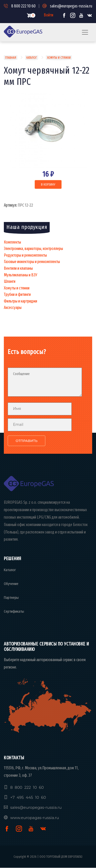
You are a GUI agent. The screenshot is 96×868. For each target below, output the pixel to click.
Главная (11, 58)
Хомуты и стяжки (17, 288)
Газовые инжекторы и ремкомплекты (32, 262)
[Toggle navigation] (85, 32)
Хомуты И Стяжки (59, 58)
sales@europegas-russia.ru (67, 6)
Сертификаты (14, 611)
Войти (49, 15)
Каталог (32, 58)
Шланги (10, 281)
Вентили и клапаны (18, 268)
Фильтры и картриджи (20, 301)
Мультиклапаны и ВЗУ (20, 275)
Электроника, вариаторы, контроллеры (33, 249)
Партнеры (11, 598)
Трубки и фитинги (17, 294)
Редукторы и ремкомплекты (25, 255)
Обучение (11, 584)
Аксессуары (13, 307)
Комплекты (12, 242)
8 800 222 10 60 (20, 6)
